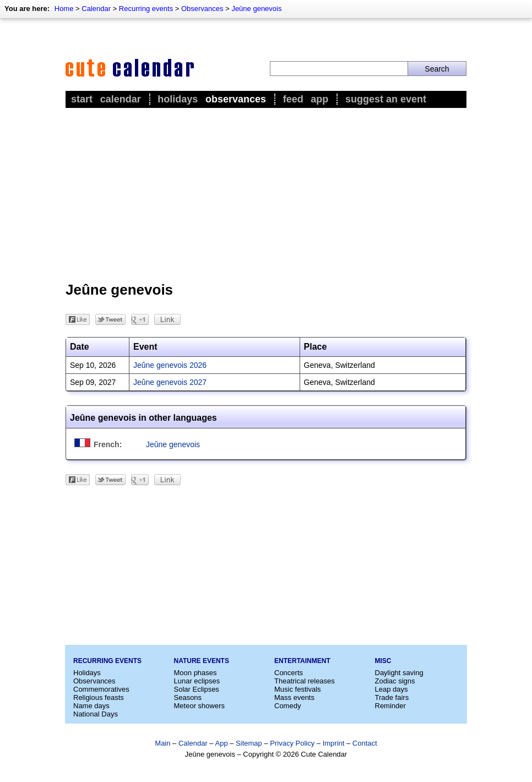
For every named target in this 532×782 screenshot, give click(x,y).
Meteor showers (199, 706)
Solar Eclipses (197, 689)
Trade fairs (392, 697)
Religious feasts (99, 697)
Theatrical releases (305, 681)
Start (82, 99)
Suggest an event (386, 99)
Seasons (188, 697)
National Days (96, 714)
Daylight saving (399, 673)
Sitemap (249, 743)
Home (64, 9)
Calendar (96, 9)
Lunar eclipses (197, 681)
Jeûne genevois (256, 9)
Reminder (390, 706)
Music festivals (298, 689)
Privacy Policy (292, 743)
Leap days (392, 689)
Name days (91, 706)
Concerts (289, 673)
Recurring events (146, 9)
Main (162, 743)
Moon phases (196, 673)
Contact (365, 743)
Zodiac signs (395, 681)
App (319, 99)
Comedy (287, 706)
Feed (293, 99)
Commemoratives (101, 689)
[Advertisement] (266, 193)
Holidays (178, 99)
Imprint (334, 743)
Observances (202, 9)
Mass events (294, 697)
